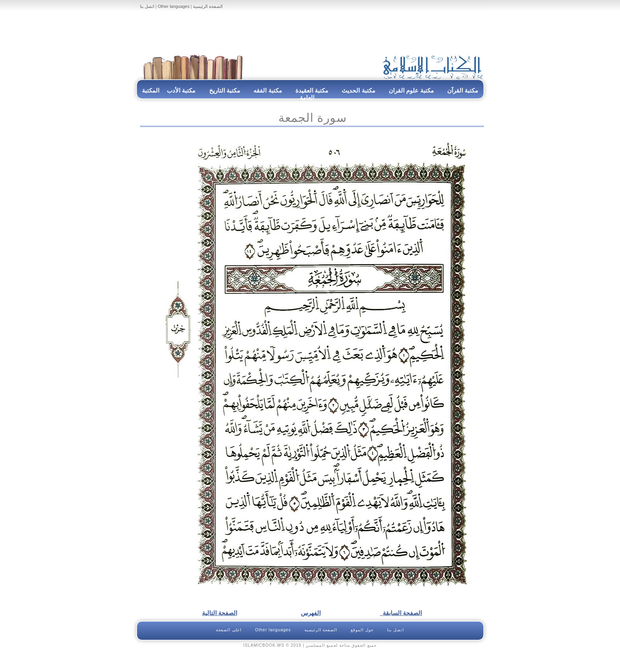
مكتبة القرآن (463, 90)
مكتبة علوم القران (411, 90)
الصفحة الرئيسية (208, 6)
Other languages (174, 6)
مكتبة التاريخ (225, 90)
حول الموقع (362, 630)
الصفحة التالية (220, 613)
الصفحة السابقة (401, 613)
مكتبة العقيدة (311, 90)
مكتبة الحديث (358, 90)
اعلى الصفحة (229, 630)
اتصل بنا (147, 6)
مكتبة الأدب (181, 90)
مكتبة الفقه (267, 90)
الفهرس (311, 613)
